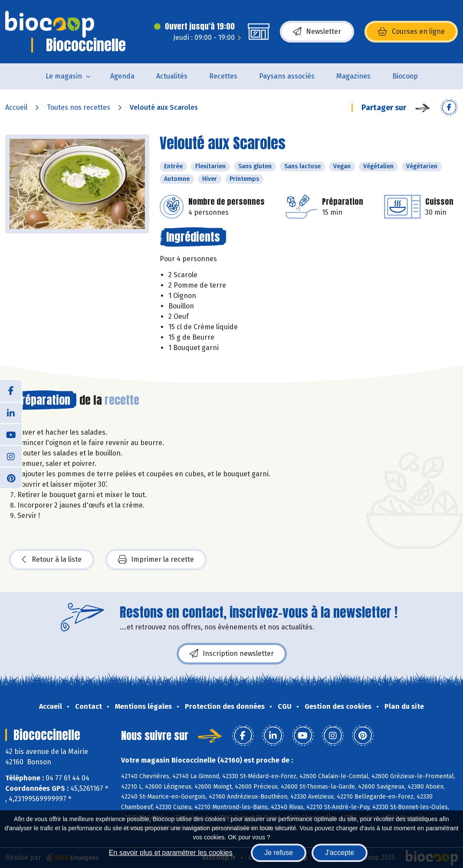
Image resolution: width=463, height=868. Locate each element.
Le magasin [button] (64, 76)
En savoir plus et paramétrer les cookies (171, 853)
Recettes (223, 76)
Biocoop (405, 76)
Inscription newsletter (232, 654)
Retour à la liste (52, 560)
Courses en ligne (411, 32)
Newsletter (317, 32)
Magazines (353, 76)
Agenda (122, 76)
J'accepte (340, 853)
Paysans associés (287, 76)
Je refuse (279, 853)
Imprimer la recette (156, 560)
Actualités (172, 76)
